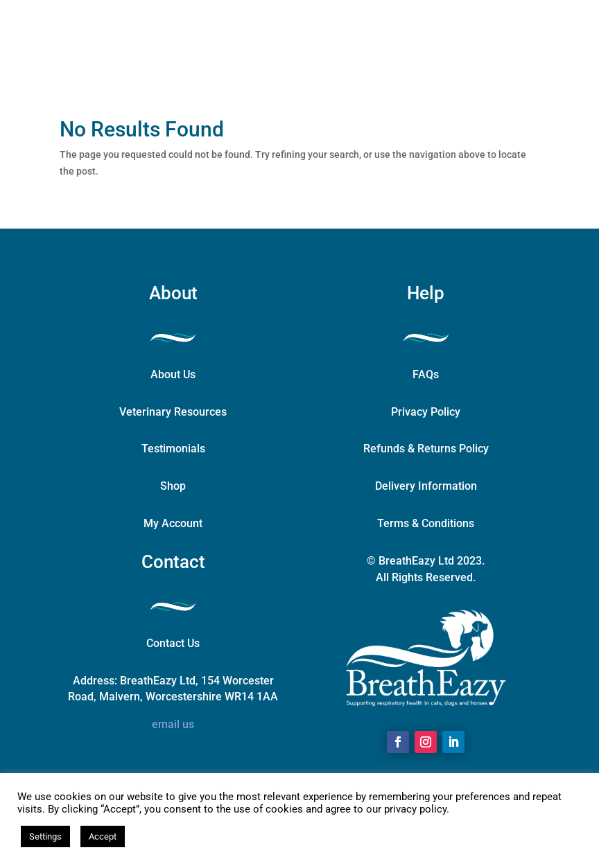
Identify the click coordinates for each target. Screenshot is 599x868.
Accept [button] (103, 836)
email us (173, 724)
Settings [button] (45, 836)
